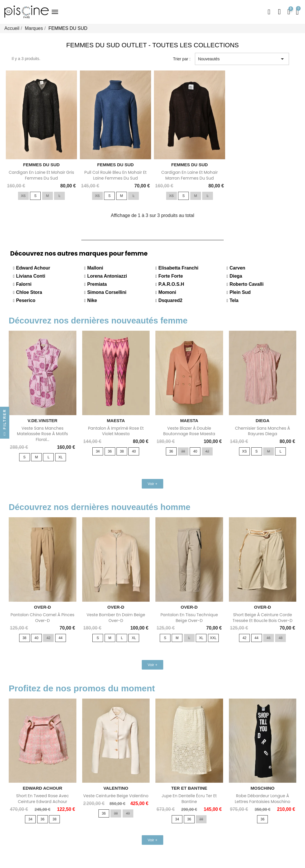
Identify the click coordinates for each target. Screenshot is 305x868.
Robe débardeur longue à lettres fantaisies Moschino (262, 799)
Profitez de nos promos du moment (82, 688)
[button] (269, 12)
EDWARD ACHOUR (42, 788)
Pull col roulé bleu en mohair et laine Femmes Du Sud (115, 175)
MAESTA (116, 421)
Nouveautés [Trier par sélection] (242, 59)
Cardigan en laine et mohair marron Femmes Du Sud (189, 175)
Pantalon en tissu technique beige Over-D (189, 618)
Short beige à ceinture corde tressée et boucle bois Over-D (263, 618)
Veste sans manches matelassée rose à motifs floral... (42, 434)
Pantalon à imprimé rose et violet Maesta (116, 431)
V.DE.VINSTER (43, 421)
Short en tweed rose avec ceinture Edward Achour (43, 799)
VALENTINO (116, 788)
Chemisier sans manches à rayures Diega (263, 431)
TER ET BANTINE (189, 788)
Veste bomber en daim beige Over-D (116, 618)
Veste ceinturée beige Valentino (116, 796)
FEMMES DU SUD (42, 165)
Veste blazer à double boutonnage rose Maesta (189, 431)
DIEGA (263, 421)
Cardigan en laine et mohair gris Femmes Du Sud (41, 175)
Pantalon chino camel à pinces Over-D (42, 618)
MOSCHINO (263, 788)
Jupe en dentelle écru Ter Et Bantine (189, 799)
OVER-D (42, 607)
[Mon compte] (279, 12)
